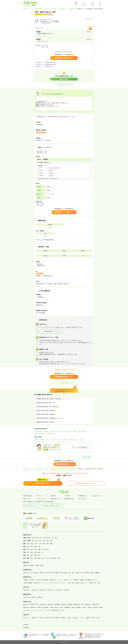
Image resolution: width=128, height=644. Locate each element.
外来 (28, 573)
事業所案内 (26, 627)
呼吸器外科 (88, 604)
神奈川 (32, 544)
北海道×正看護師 (73, 432)
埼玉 (37, 544)
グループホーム (62, 583)
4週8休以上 (35, 618)
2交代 (25, 597)
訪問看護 (56, 573)
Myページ (40, 496)
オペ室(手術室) (34, 573)
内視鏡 (92, 573)
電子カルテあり (96, 618)
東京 (28, 544)
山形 (52, 538)
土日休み (41, 618)
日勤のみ (82, 440)
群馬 (51, 544)
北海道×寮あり (53, 432)
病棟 (24, 573)
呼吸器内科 (43, 604)
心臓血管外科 (95, 604)
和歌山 (47, 549)
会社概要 (26, 624)
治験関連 (97, 573)
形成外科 (46, 607)
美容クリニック (68, 580)
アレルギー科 (47, 610)
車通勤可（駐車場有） (40, 440)
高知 (39, 555)
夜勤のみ (40, 597)
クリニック (60, 580)
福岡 (32, 558)
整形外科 (40, 607)
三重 (39, 547)
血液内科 (64, 604)
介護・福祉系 (54, 440)
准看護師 (66, 440)
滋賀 (39, 549)
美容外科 (26, 604)
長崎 (39, 558)
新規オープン (27, 618)
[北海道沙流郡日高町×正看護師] (64, 411)
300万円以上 (27, 590)
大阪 (28, 549)
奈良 (43, 549)
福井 (44, 541)
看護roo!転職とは (28, 496)
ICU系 (47, 573)
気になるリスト (96, 496)
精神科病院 (53, 580)
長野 (51, 541)
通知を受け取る (64, 79)
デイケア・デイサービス (50, 583)
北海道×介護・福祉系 (63, 432)
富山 (36, 541)
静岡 (35, 547)
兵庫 (35, 549)
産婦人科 (57, 607)
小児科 (51, 607)
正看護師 (60, 440)
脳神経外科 (33, 607)
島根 (39, 552)
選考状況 (53, 496)
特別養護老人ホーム (74, 440)
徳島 (28, 555)
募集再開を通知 (86, 457)
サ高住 (69, 583)
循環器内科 (57, 604)
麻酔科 (101, 607)
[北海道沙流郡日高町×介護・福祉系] (64, 407)
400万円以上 (35, 590)
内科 (38, 604)
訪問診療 (86, 573)
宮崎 (50, 558)
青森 (38, 538)
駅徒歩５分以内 (49, 618)
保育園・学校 (79, 573)
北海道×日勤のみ (53, 434)
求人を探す (68, 496)
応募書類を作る (83, 496)
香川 (32, 555)
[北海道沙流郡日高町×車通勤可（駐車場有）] (64, 399)
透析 (52, 573)
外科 (82, 604)
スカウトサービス (42, 499)
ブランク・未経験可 (85, 618)
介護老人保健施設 (28, 583)
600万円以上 (51, 590)
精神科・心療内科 (87, 607)
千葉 (40, 544)
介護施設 (82, 580)
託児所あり (76, 618)
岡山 (32, 552)
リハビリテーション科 (36, 610)
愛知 (28, 547)
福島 (56, 538)
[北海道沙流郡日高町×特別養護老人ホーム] (64, 418)
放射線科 (96, 607)
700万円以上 (59, 590)
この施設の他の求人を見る (64, 85)
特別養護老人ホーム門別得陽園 (67, 9)
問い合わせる (43, 327)
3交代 (29, 597)
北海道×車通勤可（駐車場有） (42, 432)
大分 (46, 558)
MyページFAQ (82, 499)
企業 (99, 583)
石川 (40, 541)
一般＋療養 (38, 580)
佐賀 (35, 558)
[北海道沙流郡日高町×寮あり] (64, 403)
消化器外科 (26, 607)
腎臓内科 (70, 604)
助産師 (42, 565)
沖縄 (58, 558)
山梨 (47, 541)
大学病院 (32, 580)
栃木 (48, 544)
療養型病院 (45, 580)
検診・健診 (71, 573)
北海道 (46, 9)
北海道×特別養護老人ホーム (41, 434)
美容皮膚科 (32, 604)
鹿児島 (54, 558)
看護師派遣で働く (69, 499)
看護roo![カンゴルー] (28, 9)
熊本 (43, 558)
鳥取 (35, 552)
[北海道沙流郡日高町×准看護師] (64, 414)
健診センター (84, 583)
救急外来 (42, 573)
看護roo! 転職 (39, 9)
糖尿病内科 (77, 604)
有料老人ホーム (38, 583)
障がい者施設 (76, 583)
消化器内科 (50, 604)
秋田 (49, 538)
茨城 (44, 544)
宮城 (45, 538)
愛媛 (35, 555)
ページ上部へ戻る (64, 383)
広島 (28, 552)
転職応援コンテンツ (56, 499)
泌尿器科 (79, 607)
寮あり (48, 440)
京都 (32, 549)
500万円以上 (43, 590)
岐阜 (32, 547)
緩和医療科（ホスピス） (58, 610)
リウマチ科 (26, 610)
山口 (43, 552)
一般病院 (26, 580)
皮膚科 (73, 607)
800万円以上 (67, 590)
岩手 (41, 538)
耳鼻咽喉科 (67, 607)
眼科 (62, 607)
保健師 (37, 565)
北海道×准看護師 (82, 432)
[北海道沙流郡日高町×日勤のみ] (64, 422)
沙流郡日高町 (54, 9)
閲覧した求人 (27, 499)
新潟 (33, 541)
